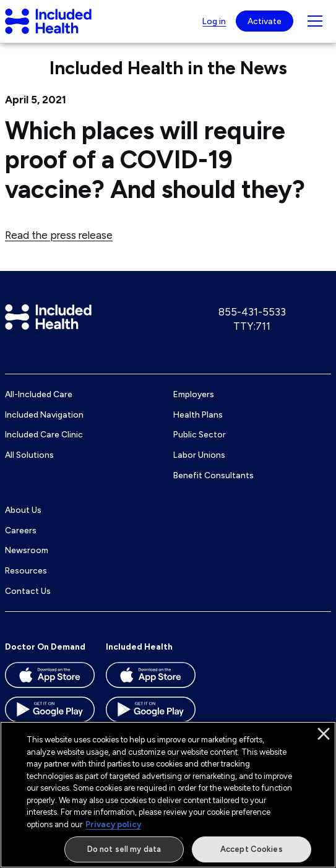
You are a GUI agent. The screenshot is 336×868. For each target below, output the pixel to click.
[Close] (324, 734)
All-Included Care (39, 394)
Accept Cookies (252, 849)
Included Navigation (44, 415)
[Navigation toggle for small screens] (315, 21)
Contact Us (28, 591)
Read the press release (59, 235)
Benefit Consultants (213, 475)
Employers (194, 394)
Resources (26, 570)
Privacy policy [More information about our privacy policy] (113, 824)
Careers (21, 530)
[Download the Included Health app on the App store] (151, 679)
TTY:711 (252, 326)
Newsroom (27, 550)
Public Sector (200, 434)
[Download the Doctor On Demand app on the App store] (50, 679)
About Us (23, 510)
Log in (214, 21)
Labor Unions (199, 455)
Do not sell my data (124, 849)
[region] (168, 795)
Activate (265, 21)
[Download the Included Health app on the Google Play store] (151, 714)
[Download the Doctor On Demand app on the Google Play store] (50, 714)
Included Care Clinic (44, 434)
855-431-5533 (252, 312)
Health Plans (198, 415)
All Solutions (29, 455)
